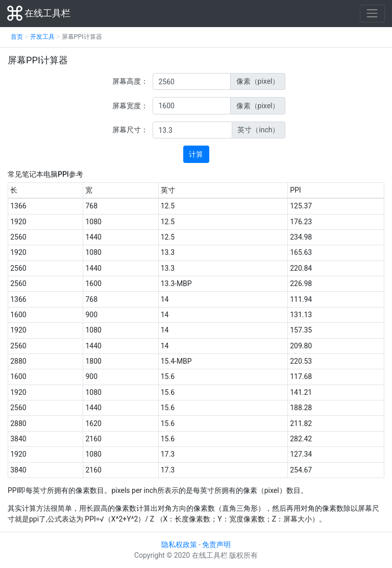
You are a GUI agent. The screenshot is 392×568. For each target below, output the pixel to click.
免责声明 (216, 545)
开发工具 (42, 37)
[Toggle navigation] (372, 14)
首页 (17, 37)
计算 (196, 154)
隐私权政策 (179, 545)
